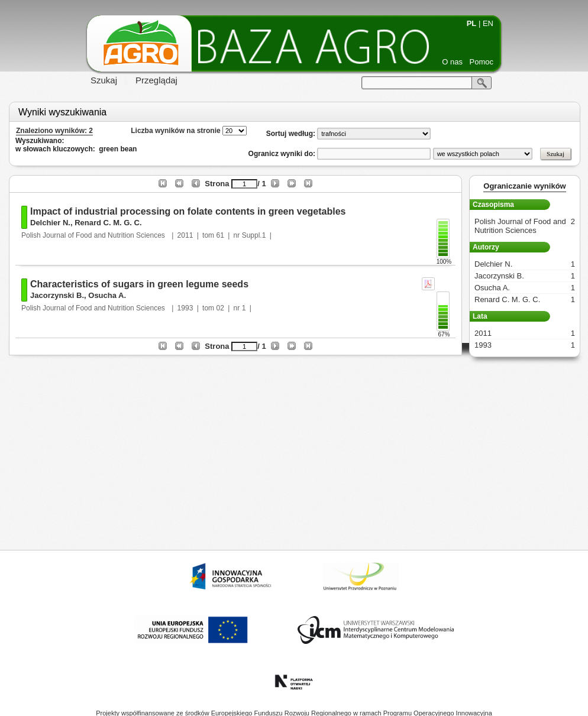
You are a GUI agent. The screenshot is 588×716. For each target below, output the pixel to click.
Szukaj (104, 80)
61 (220, 235)
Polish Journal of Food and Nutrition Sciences (94, 235)
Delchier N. (50, 223)
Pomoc (482, 62)
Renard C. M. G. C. (108, 223)
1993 (185, 308)
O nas (452, 62)
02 (220, 308)
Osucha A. (107, 295)
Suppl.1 (254, 235)
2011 (185, 235)
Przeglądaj (156, 80)
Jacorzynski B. (57, 295)
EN (488, 23)
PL (472, 23)
